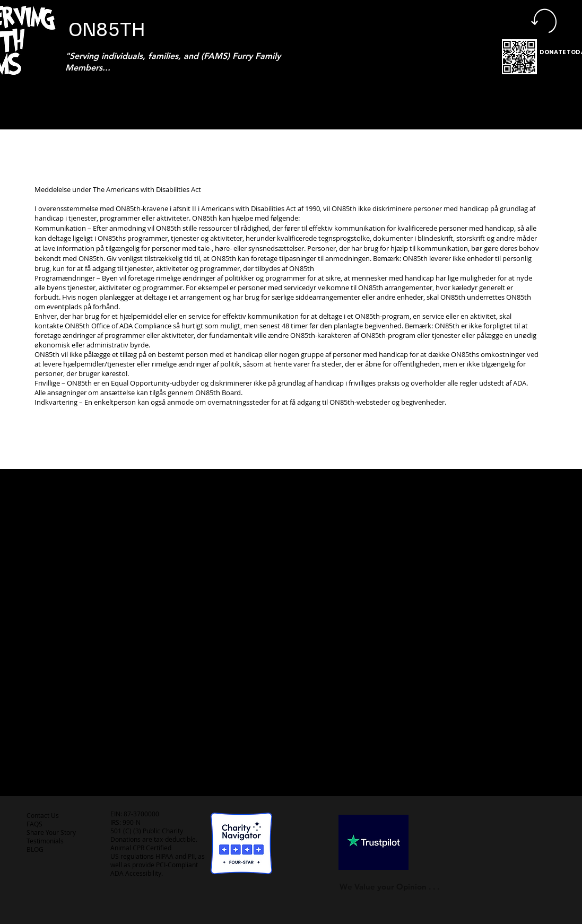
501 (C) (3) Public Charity (147, 831)
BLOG (35, 849)
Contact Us (43, 815)
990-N (131, 822)
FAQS (34, 824)
